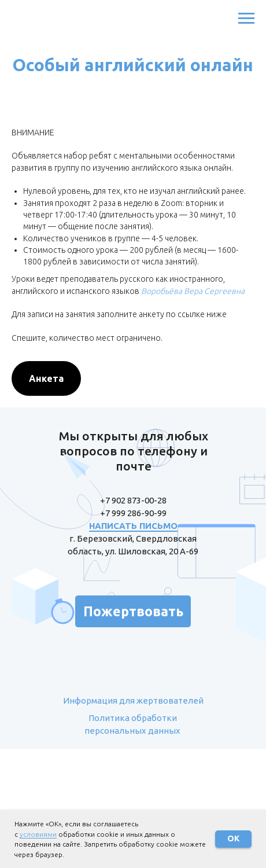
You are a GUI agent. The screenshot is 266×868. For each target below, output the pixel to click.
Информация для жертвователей (133, 700)
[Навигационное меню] (246, 19)
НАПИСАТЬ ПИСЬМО (133, 526)
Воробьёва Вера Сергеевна (193, 291)
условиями (38, 834)
